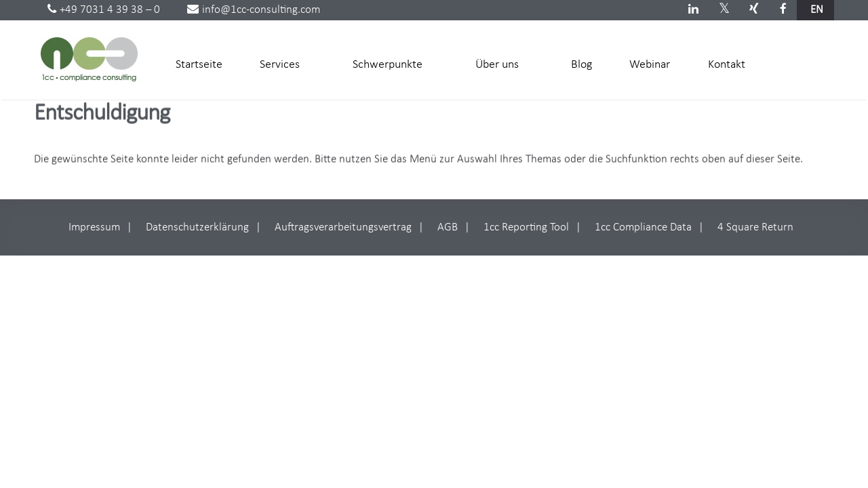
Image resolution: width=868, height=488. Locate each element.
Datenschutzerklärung (197, 227)
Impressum (94, 227)
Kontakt (727, 65)
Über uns (502, 63)
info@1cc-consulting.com (254, 10)
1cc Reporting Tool (526, 227)
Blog (581, 65)
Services (284, 63)
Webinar (650, 65)
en (817, 10)
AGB (448, 227)
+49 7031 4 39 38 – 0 (104, 10)
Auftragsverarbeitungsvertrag (343, 227)
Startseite (199, 65)
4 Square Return (755, 227)
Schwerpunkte (392, 63)
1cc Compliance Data (643, 227)
